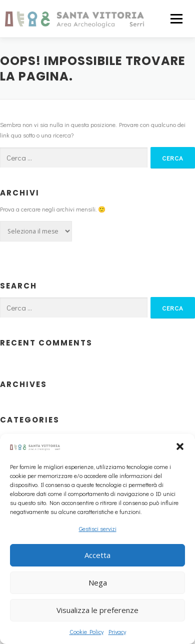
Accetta (97, 555)
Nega (98, 582)
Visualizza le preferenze (97, 610)
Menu (175, 18)
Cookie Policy (86, 631)
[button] (180, 446)
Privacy (117, 631)
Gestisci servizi (98, 528)
